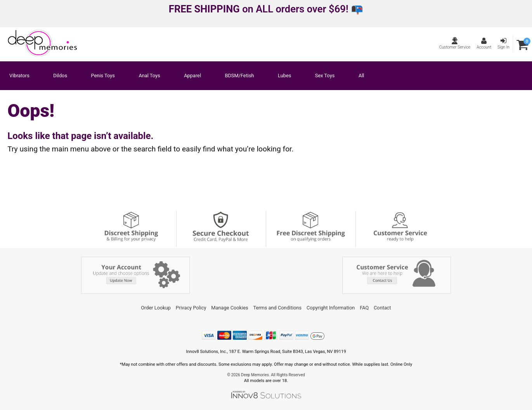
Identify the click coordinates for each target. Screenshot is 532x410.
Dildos (60, 76)
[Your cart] (522, 44)
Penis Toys (103, 76)
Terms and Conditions (277, 308)
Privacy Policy (191, 308)
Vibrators (19, 76)
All (361, 76)
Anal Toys (149, 76)
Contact (382, 308)
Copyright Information (331, 308)
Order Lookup (156, 308)
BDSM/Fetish (240, 76)
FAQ (364, 308)
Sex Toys (325, 76)
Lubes (284, 76)
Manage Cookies (230, 308)
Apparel (192, 76)
